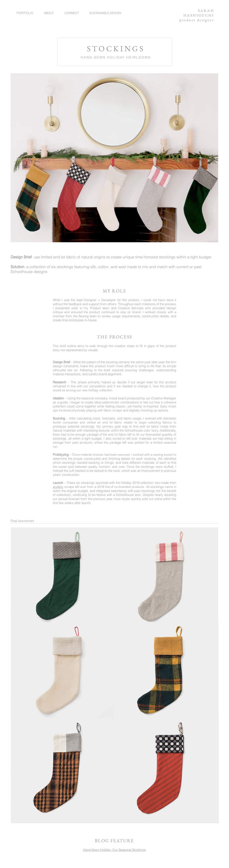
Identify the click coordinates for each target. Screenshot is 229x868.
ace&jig (58, 487)
